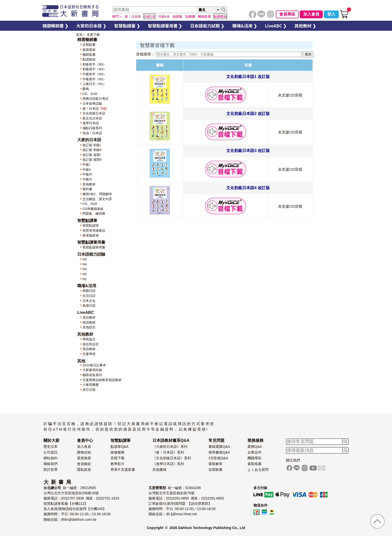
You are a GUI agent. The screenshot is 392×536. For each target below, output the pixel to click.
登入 (331, 14)
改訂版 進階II (92, 160)
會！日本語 (95, 109)
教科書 (87, 189)
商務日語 (89, 291)
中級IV (87, 179)
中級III (87, 174)
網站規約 (50, 458)
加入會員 (311, 14)
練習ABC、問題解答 (97, 194)
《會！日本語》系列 (168, 452)
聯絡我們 (50, 464)
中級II (87, 170)
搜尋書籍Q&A (219, 452)
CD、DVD (90, 94)
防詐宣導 (50, 470)
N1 (85, 279)
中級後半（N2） (94, 79)
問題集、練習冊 (94, 214)
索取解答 (215, 464)
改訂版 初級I (91, 145)
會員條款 (84, 464)
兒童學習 (89, 354)
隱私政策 (84, 470)
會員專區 (287, 14)
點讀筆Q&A (119, 447)
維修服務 (117, 452)
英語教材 (89, 317)
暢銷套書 (89, 55)
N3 (85, 269)
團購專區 (254, 458)
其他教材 (89, 184)
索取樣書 (254, 464)
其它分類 (89, 390)
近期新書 (89, 45)
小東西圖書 (91, 385)
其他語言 (89, 327)
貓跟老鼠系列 (92, 375)
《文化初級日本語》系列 (172, 458)
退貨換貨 (84, 458)
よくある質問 (258, 470)
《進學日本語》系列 (168, 464)
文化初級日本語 (94, 113)
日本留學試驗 (92, 104)
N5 (85, 259)
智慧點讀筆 (91, 226)
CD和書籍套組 (93, 209)
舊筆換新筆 (91, 236)
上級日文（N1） (94, 84)
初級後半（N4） (94, 69)
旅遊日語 (89, 305)
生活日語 (89, 296)
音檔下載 (117, 458)
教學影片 (117, 464)
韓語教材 (89, 322)
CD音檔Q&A (218, 458)
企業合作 (254, 452)
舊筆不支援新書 (123, 470)
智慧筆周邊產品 (94, 231)
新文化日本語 (92, 118)
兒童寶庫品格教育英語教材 (102, 380)
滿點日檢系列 (92, 128)
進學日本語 (91, 123)
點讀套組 (89, 59)
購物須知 (84, 452)
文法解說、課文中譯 (97, 199)
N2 (85, 274)
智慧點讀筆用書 (94, 247)
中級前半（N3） (94, 74)
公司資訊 (50, 452)
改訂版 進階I (91, 155)
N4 (85, 264)
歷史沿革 (50, 447)
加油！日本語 (92, 133)
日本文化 (89, 301)
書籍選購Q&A (219, 447)
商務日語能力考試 (95, 99)
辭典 (86, 89)
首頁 (79, 35)
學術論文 (89, 339)
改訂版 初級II (92, 150)
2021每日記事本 (94, 365)
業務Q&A (255, 447)
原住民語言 (91, 344)
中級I (86, 165)
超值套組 (89, 50)
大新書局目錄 (92, 370)
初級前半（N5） (94, 64)
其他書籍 (159, 470)
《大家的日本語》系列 (170, 447)
